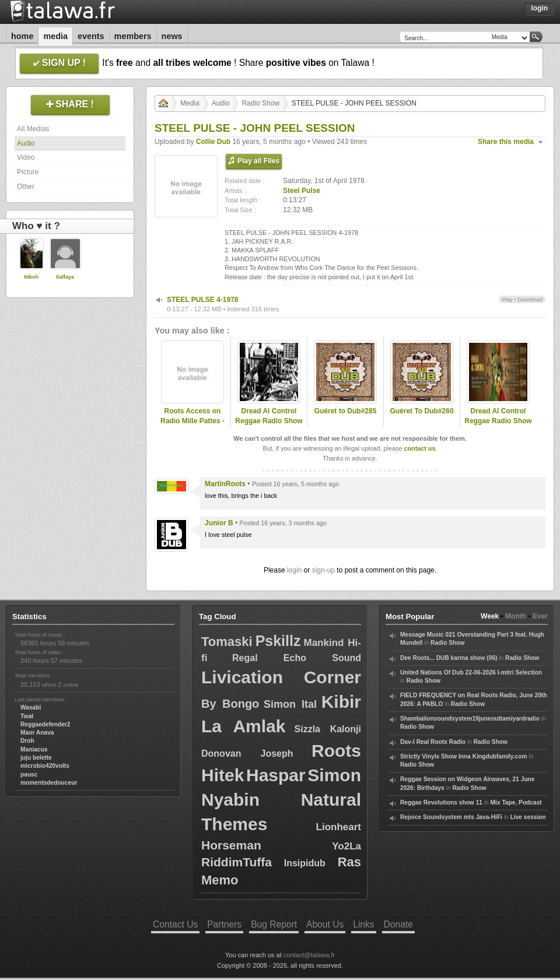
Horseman (231, 845)
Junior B (219, 523)
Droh (27, 741)
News (172, 36)
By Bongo (230, 704)
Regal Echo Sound (297, 658)
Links (363, 924)
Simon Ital (290, 704)
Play (507, 299)
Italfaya (65, 277)
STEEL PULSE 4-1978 (203, 300)
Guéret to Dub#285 (346, 411)
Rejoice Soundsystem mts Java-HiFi (451, 817)
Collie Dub (213, 142)
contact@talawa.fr (309, 955)
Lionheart (339, 827)
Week (490, 616)
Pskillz (278, 641)
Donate (398, 924)
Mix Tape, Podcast (516, 802)
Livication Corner (281, 677)
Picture (28, 172)
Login (539, 8)
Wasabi (31, 707)
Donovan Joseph (247, 754)
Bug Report (274, 924)
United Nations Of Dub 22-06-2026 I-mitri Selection (471, 672)
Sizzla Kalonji (328, 729)
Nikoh (31, 277)
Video (26, 157)
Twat (27, 716)
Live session (528, 817)
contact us (419, 448)
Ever (540, 616)
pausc (29, 774)
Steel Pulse (302, 191)
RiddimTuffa (237, 862)
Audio (26, 143)
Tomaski (227, 642)
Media (55, 36)
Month (516, 616)
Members (133, 36)
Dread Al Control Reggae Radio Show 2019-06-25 (269, 421)
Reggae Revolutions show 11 (441, 802)
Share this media (506, 142)
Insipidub (305, 863)
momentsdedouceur (49, 783)
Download (530, 299)
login (294, 570)
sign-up (323, 570)
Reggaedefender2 (45, 724)
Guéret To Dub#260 (421, 411)
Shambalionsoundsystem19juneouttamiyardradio (470, 719)
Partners (224, 924)
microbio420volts (45, 766)
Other (26, 187)
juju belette (36, 758)
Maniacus (34, 749)
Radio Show (260, 103)
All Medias (33, 129)
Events (91, 36)
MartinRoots (225, 484)
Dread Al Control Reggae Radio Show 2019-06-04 (498, 421)
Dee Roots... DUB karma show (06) (449, 658)
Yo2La (346, 846)
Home (22, 36)
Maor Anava (37, 733)
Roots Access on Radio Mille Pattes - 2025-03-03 (192, 421)
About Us (325, 924)
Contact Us (175, 924)
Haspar (276, 775)
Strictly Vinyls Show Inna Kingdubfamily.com (464, 756)
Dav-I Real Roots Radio (433, 742)
